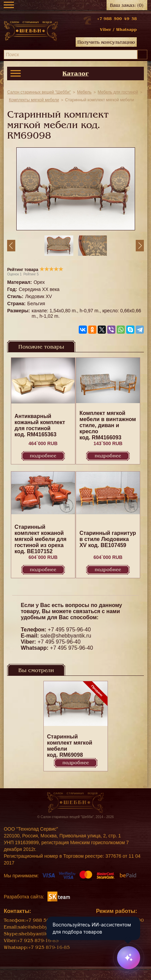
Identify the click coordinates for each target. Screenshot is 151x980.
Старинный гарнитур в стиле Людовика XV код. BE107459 (108, 539)
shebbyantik (33, 934)
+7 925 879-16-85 (38, 941)
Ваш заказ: (127, 5)
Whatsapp (126, 29)
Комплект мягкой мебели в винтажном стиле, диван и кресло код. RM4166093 (108, 425)
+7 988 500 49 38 (117, 19)
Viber (105, 29)
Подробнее (43, 456)
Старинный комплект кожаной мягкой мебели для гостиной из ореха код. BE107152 (41, 539)
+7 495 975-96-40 (69, 630)
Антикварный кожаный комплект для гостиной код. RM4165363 (40, 425)
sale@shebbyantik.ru (66, 636)
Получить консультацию (106, 42)
